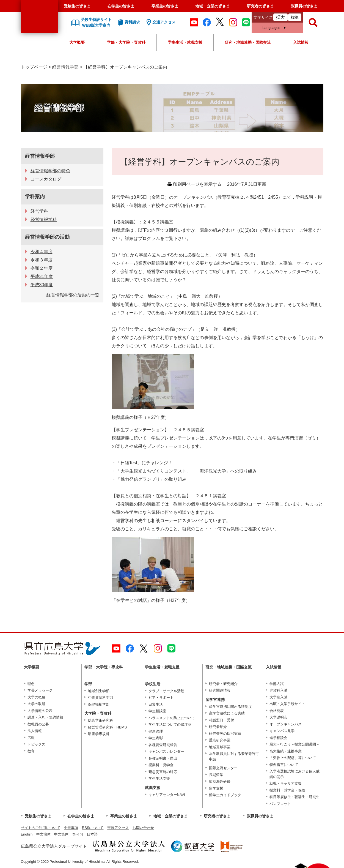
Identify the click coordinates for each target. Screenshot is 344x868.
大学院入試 (278, 697)
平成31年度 (42, 276)
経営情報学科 (44, 219)
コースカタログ (46, 179)
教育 (31, 751)
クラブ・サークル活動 (166, 691)
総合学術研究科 (101, 720)
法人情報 (35, 731)
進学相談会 (278, 738)
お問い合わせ (143, 828)
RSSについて (93, 828)
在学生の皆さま (121, 6)
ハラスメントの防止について (172, 718)
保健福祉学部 (99, 704)
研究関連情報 (220, 690)
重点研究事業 (220, 740)
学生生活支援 (159, 778)
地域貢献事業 (220, 747)
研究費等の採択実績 (225, 734)
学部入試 (277, 684)
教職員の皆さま (304, 6)
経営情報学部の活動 (47, 237)
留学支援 (216, 788)
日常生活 (156, 704)
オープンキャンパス (286, 724)
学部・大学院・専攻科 (126, 42)
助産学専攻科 (99, 734)
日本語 (92, 834)
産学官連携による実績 (227, 713)
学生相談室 (157, 711)
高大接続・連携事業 (286, 751)
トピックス (36, 744)
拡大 (280, 17)
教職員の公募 (38, 724)
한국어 (78, 834)
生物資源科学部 (101, 698)
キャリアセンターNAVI (167, 795)
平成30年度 (42, 285)
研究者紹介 (218, 727)
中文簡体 (43, 834)
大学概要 (77, 42)
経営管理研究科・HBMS (108, 727)
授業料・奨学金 (161, 765)
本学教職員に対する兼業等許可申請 (234, 756)
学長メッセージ (40, 690)
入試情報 (301, 42)
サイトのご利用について (41, 828)
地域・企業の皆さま (213, 6)
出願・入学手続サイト (287, 704)
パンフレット (280, 804)
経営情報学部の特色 (50, 171)
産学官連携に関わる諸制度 (230, 707)
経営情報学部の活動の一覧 (73, 295)
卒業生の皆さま (165, 6)
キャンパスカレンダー (166, 751)
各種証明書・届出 (163, 758)
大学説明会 (278, 717)
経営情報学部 (65, 67)
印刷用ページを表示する (197, 184)
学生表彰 (156, 738)
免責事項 (71, 828)
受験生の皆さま (77, 6)
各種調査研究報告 (163, 745)
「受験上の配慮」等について (293, 758)
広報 (31, 738)
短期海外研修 (220, 781)
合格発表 (277, 711)
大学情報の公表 (40, 711)
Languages (271, 28)
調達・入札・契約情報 (45, 717)
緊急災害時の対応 (163, 772)
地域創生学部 (99, 691)
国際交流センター (223, 768)
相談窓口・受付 (221, 720)
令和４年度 (42, 252)
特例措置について (284, 765)
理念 (31, 684)
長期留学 (216, 775)
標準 (295, 17)
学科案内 (35, 196)
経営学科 (39, 211)
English (27, 834)
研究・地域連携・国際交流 (248, 42)
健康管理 (156, 731)
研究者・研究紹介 (223, 684)
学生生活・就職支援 (185, 42)
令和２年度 (42, 268)
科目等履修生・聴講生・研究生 (295, 797)
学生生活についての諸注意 (170, 724)
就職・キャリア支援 (286, 783)
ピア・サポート (161, 698)
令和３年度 (42, 260)
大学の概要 (36, 697)
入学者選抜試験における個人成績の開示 (295, 774)
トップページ (34, 67)
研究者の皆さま (260, 6)
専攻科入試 (278, 690)
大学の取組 (36, 704)
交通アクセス (118, 828)
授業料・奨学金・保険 (287, 790)
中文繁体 (61, 834)
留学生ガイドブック (225, 795)
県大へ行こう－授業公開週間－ (295, 744)
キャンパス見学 (282, 731)
